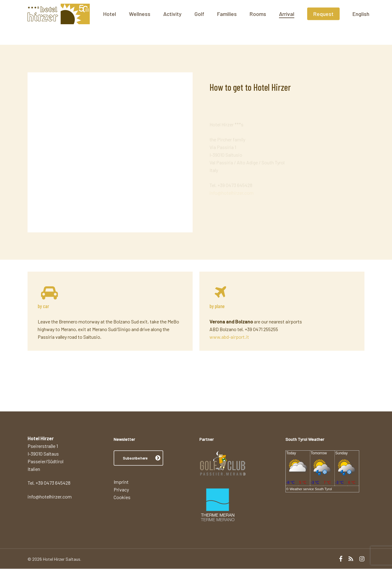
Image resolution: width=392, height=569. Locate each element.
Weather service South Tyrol (311, 489)
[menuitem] (383, 22)
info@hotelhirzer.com (232, 186)
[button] (138, 458)
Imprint (121, 482)
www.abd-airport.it (229, 337)
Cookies (122, 497)
